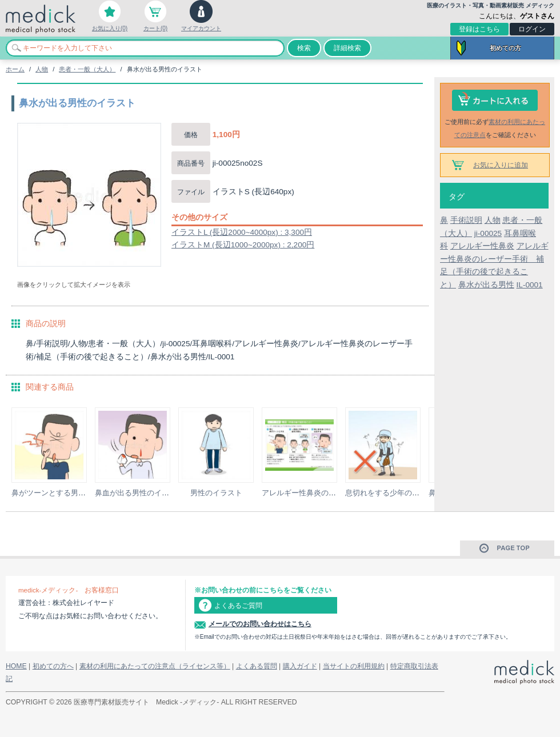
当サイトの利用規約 (354, 666)
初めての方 (505, 48)
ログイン (532, 29)
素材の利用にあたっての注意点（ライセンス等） (155, 666)
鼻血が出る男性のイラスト (139, 493)
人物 (42, 69)
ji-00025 (488, 233)
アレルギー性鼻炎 (482, 246)
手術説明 (466, 220)
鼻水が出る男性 (486, 285)
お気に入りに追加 (501, 165)
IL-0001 (530, 285)
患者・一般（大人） (87, 69)
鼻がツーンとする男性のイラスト (67, 493)
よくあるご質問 (238, 606)
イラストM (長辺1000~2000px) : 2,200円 (243, 245)
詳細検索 (347, 48)
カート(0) (155, 28)
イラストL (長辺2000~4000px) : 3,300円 (242, 232)
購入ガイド (300, 666)
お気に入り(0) (110, 28)
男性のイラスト (216, 493)
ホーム (15, 69)
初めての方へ (53, 666)
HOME (16, 666)
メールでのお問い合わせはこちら (260, 624)
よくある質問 (257, 666)
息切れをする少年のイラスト (393, 493)
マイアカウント (201, 28)
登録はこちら (479, 29)
